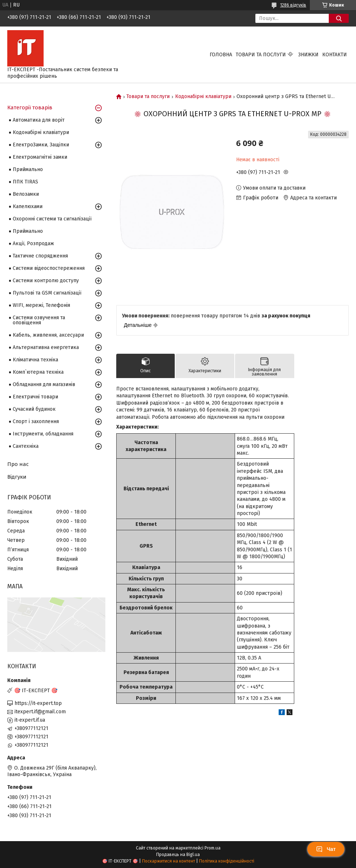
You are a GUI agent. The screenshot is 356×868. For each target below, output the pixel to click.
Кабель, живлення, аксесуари (48, 335)
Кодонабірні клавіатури (203, 97)
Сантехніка (26, 446)
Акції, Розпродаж (33, 244)
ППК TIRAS (25, 182)
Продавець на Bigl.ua (178, 855)
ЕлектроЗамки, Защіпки (41, 145)
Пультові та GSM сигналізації (47, 293)
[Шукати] (339, 18)
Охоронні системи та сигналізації (52, 219)
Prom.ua (213, 848)
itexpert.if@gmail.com (40, 712)
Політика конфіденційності (227, 861)
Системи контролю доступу (46, 281)
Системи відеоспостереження (49, 268)
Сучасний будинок (34, 409)
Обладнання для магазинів (44, 384)
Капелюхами (28, 206)
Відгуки (17, 477)
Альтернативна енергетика (46, 347)
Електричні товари (35, 397)
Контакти (335, 55)
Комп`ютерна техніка (38, 372)
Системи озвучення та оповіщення (39, 320)
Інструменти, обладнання (43, 434)
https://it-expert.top (38, 703)
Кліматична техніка (35, 360)
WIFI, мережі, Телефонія (41, 305)
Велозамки (26, 194)
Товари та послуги (261, 55)
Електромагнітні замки (40, 157)
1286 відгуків (293, 5)
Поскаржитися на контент (169, 861)
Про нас (18, 464)
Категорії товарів (30, 108)
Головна (221, 55)
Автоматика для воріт (39, 120)
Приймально (28, 169)
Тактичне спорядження (40, 256)
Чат (326, 849)
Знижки (308, 55)
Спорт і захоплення (36, 421)
